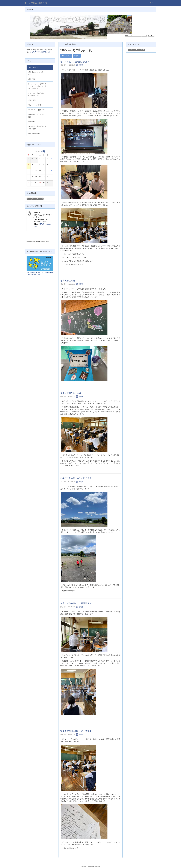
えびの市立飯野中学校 (39, 3)
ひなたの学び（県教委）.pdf (40, 52)
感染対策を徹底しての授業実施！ (76, 603)
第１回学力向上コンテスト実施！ (76, 731)
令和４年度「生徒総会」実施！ (75, 62)
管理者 (80, 65)
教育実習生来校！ (69, 281)
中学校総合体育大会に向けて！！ (76, 478)
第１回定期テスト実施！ (72, 393)
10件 (77, 56)
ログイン (153, 3)
